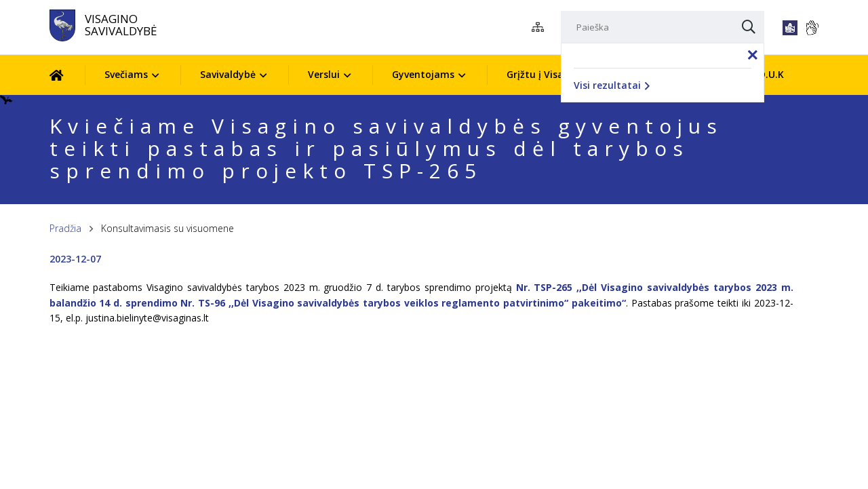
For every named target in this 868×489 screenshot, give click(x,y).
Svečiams (126, 74)
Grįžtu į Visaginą (545, 74)
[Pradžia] (67, 75)
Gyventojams (423, 74)
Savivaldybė (228, 74)
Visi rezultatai (612, 85)
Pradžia (65, 228)
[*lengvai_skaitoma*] (790, 28)
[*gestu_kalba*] (812, 28)
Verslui (324, 74)
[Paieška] (663, 27)
